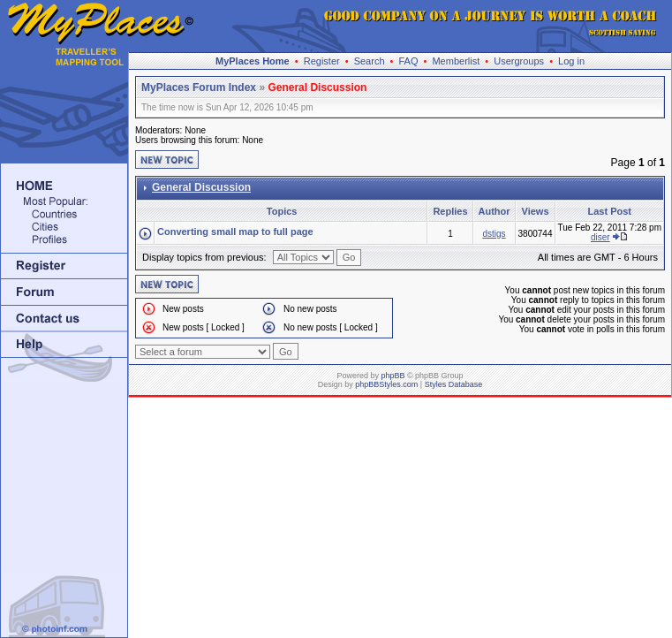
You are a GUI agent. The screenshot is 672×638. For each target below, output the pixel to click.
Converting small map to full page (235, 232)
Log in (571, 61)
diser (600, 237)
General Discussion (317, 87)
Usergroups (519, 61)
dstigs (494, 234)
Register (322, 61)
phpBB (393, 376)
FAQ (408, 61)
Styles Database (454, 384)
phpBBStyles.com (386, 384)
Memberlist (456, 61)
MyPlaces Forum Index (199, 87)
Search (370, 61)
